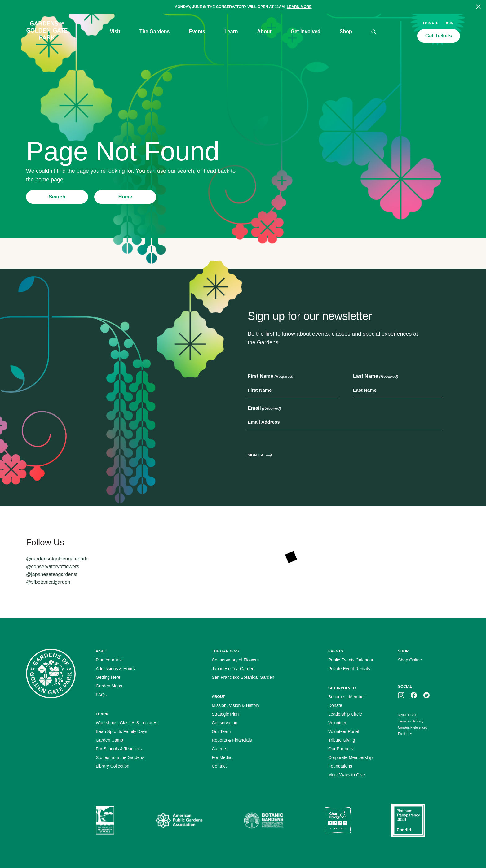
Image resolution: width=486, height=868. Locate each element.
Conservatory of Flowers (235, 660)
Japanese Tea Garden (233, 669)
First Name (270, 377)
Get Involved (306, 31)
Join (449, 23)
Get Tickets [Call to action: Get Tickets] (439, 36)
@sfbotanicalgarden (48, 582)
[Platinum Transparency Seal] (408, 820)
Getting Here (108, 677)
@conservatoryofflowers (53, 567)
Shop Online (410, 660)
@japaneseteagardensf (52, 574)
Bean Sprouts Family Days (122, 731)
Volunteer (337, 723)
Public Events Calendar (351, 660)
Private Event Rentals (349, 669)
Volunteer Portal (344, 731)
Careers (219, 749)
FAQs (101, 695)
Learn (231, 31)
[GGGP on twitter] (426, 695)
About (264, 31)
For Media (221, 757)
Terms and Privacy (411, 721)
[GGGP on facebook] (414, 695)
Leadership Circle (345, 714)
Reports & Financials (232, 740)
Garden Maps (109, 686)
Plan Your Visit (110, 660)
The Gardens (155, 31)
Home (125, 197)
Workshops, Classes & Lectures (126, 723)
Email (264, 408)
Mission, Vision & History (236, 705)
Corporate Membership (350, 757)
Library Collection (113, 766)
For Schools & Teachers (119, 749)
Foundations (340, 766)
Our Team (221, 731)
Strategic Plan (225, 714)
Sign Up (255, 455)
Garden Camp (109, 740)
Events (197, 31)
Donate (431, 23)
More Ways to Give (347, 775)
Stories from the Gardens (120, 757)
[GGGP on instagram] (401, 695)
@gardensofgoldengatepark (57, 559)
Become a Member (347, 697)
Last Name (376, 377)
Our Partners (341, 749)
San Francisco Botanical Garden (243, 677)
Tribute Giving (342, 740)
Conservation (225, 723)
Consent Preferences (413, 728)
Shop (346, 31)
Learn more (299, 7)
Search (57, 197)
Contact (219, 766)
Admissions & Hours (115, 669)
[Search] (374, 32)
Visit (115, 31)
